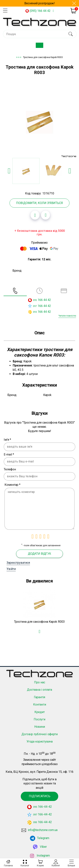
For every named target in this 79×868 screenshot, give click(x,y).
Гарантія (39, 691)
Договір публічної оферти (40, 728)
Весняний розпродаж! (40, 3)
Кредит (40, 706)
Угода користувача (40, 736)
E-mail (9, 454)
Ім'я (7, 440)
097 (35, 306)
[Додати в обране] (35, 215)
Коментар (12, 485)
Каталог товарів (42, 47)
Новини (40, 721)
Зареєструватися (18, 563)
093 (35, 312)
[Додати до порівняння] (45, 215)
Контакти (40, 699)
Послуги (39, 714)
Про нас (40, 676)
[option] (39, 120)
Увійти (11, 569)
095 (35, 300)
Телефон (10, 469)
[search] (70, 34)
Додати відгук (39, 554)
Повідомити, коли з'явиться (39, 203)
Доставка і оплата (39, 684)
